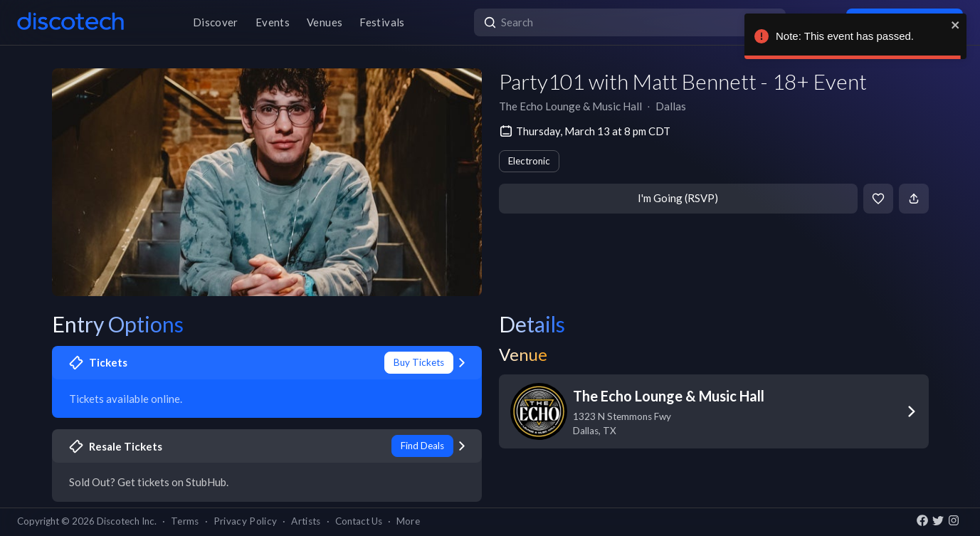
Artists (306, 521)
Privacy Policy (246, 521)
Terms (185, 521)
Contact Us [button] (359, 521)
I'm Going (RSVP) (678, 198)
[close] (956, 25)
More (408, 521)
